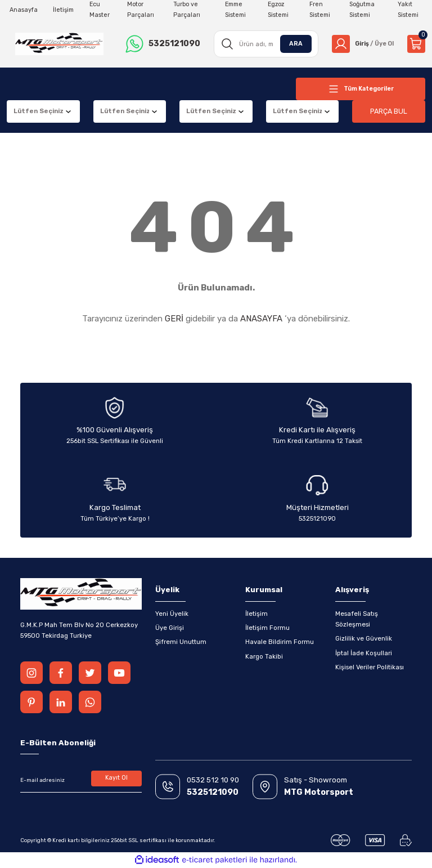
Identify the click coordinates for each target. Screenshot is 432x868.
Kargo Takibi (264, 656)
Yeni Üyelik (172, 614)
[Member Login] (361, 44)
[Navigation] (361, 89)
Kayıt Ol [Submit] (117, 778)
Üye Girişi (170, 628)
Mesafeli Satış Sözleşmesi (357, 619)
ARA (292, 43)
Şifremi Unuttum (181, 642)
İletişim (256, 614)
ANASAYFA (261, 319)
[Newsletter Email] (81, 780)
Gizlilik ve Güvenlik (364, 638)
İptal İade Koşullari (364, 653)
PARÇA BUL (389, 111)
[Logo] (58, 44)
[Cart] (416, 44)
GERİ (174, 319)
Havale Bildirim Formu (280, 642)
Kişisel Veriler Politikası (370, 667)
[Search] (263, 44)
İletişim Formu (267, 628)
